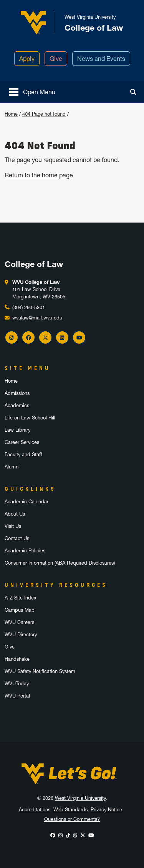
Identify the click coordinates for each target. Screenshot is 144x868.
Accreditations (35, 810)
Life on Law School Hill (30, 418)
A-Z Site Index (21, 598)
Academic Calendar (26, 502)
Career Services (22, 442)
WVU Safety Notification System (40, 671)
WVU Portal (17, 696)
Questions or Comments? (72, 819)
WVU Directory (21, 635)
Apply (27, 59)
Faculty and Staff (23, 454)
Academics (17, 405)
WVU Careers (19, 622)
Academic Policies (25, 551)
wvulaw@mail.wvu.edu (37, 318)
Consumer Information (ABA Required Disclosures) (60, 563)
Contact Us (17, 538)
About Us (15, 514)
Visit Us (13, 526)
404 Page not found (44, 114)
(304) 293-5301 (29, 307)
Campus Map (20, 610)
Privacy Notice (106, 810)
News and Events (101, 59)
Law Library (17, 430)
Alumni (12, 467)
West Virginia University (80, 798)
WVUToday (17, 684)
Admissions (17, 393)
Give (56, 59)
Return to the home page (39, 175)
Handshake (17, 659)
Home (11, 114)
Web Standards (70, 810)
